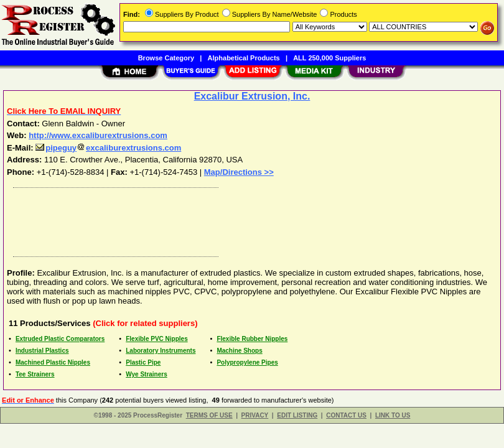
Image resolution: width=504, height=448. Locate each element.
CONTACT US (346, 415)
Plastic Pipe (143, 362)
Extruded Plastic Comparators (60, 339)
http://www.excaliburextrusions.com (98, 135)
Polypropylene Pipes (247, 362)
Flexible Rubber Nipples (252, 339)
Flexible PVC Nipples (156, 339)
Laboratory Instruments (161, 351)
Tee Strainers (35, 374)
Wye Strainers (147, 374)
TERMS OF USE (209, 415)
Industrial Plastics (42, 351)
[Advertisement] (250, 219)
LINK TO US (393, 415)
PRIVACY (255, 415)
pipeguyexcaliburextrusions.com (108, 148)
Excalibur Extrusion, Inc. (252, 96)
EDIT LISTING (297, 415)
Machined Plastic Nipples (53, 362)
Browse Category (166, 58)
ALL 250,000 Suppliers (329, 58)
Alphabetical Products (244, 58)
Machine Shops (239, 351)
